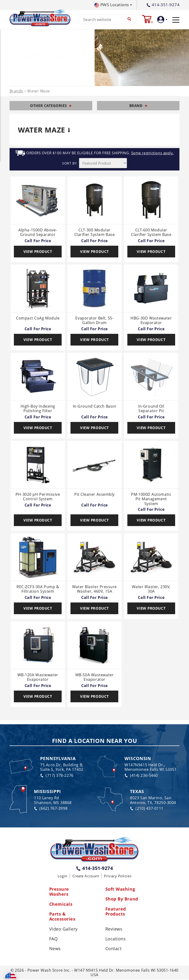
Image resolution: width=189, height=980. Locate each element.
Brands (16, 91)
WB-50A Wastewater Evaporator (94, 677)
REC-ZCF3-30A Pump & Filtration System (38, 589)
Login (62, 876)
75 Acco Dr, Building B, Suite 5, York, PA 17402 (62, 767)
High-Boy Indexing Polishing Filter (38, 409)
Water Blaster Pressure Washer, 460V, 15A (94, 589)
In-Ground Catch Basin (95, 406)
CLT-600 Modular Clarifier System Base (151, 232)
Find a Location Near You (94, 741)
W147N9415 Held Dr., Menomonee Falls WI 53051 (151, 767)
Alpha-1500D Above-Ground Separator (38, 232)
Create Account (86, 876)
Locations (116, 939)
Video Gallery (63, 929)
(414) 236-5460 (141, 775)
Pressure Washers (59, 892)
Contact (113, 949)
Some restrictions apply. (152, 153)
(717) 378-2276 (57, 775)
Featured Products (116, 912)
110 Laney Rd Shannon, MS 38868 (53, 800)
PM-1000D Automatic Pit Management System (151, 499)
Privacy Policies (118, 876)
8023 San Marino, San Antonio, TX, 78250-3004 (153, 800)
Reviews (114, 929)
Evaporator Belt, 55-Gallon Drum (94, 321)
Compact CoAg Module (38, 318)
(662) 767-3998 (51, 808)
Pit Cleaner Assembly (94, 495)
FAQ (54, 939)
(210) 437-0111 (147, 808)
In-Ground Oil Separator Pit (151, 409)
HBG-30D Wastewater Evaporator (151, 321)
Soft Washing (120, 889)
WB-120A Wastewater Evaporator (38, 677)
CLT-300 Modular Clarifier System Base (95, 232)
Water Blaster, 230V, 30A (151, 589)
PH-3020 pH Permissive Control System (38, 497)
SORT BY (69, 163)
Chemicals (61, 904)
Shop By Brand (122, 899)
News (55, 949)
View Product (38, 251)
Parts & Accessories (62, 917)
